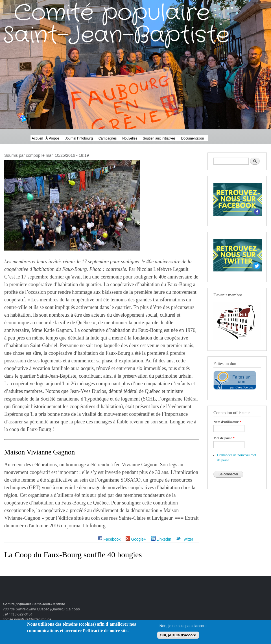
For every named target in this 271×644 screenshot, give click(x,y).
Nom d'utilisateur (227, 422)
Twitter (185, 539)
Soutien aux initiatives (159, 138)
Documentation (193, 138)
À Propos (52, 138)
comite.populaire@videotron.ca (27, 619)
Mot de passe (224, 438)
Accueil (37, 138)
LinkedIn (161, 539)
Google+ (136, 539)
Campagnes (108, 138)
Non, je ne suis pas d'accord (183, 627)
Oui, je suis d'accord (178, 637)
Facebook (109, 539)
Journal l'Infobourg (79, 138)
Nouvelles (130, 138)
